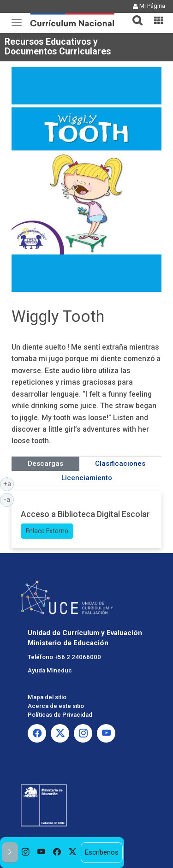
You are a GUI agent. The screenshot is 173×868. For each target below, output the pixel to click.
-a (9, 499)
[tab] (134, 15)
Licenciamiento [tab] (87, 478)
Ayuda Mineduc (50, 670)
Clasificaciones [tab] (120, 464)
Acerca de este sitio (56, 706)
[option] (26, 853)
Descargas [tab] (45, 464)
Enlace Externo (47, 531)
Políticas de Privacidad (60, 715)
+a (9, 483)
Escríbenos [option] (101, 852)
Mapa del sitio (47, 697)
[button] (134, 15)
